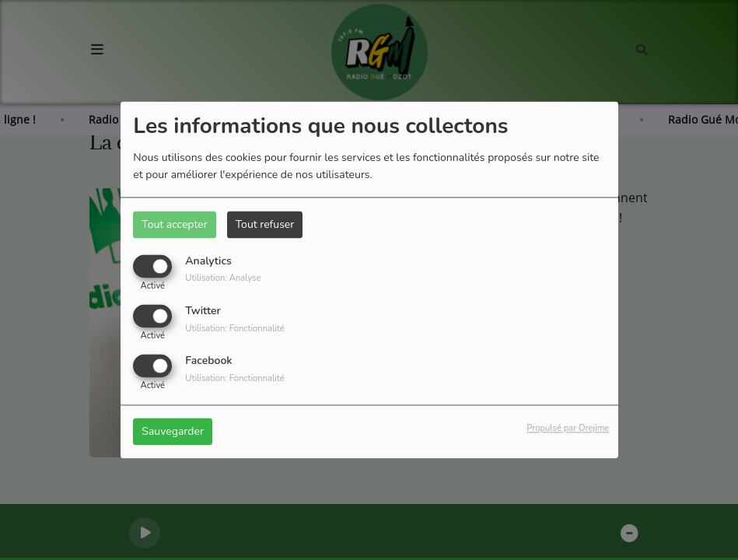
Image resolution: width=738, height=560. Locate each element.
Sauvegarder (173, 432)
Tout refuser (265, 224)
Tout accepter (174, 224)
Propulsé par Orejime (568, 429)
